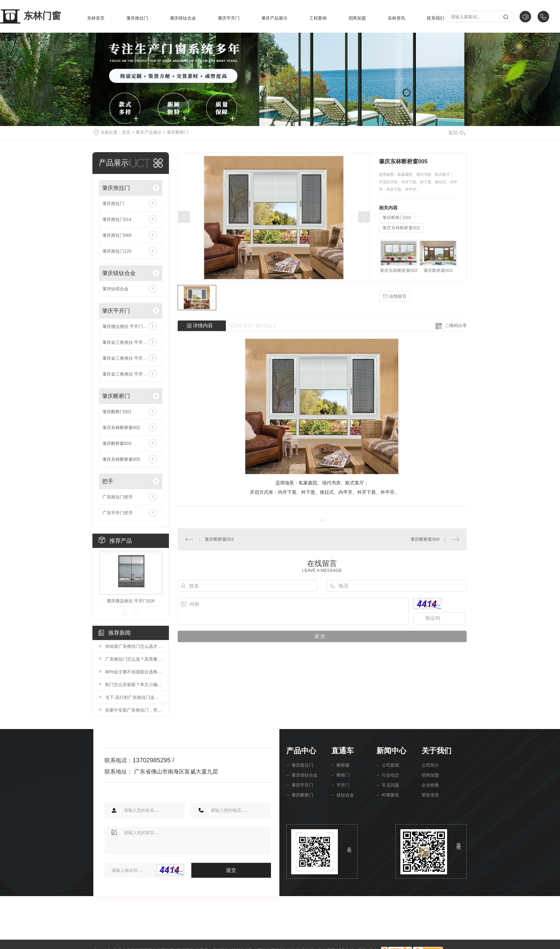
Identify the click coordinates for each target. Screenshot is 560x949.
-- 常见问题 (388, 785)
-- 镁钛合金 (343, 795)
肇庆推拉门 (137, 18)
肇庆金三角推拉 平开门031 (128, 358)
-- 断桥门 (341, 775)
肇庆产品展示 (274, 18)
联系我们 (436, 18)
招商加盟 (357, 18)
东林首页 (96, 18)
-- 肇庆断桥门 (300, 795)
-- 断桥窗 (341, 765)
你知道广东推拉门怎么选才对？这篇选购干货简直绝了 (134, 646)
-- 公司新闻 (388, 765)
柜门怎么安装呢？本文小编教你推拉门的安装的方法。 (134, 685)
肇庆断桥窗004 (425, 539)
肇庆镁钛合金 (183, 18)
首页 (126, 132)
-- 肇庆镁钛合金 (302, 775)
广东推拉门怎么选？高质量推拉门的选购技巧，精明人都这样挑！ (134, 659)
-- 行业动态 (388, 775)
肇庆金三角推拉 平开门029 (128, 342)
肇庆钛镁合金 (115, 289)
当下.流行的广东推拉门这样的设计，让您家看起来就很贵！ (134, 697)
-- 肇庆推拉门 (300, 765)
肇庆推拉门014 (117, 219)
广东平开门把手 (118, 513)
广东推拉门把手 (118, 497)
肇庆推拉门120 (117, 251)
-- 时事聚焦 (388, 795)
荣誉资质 (430, 795)
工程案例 (318, 18)
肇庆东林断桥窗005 (121, 459)
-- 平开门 (341, 785)
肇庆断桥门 (178, 132)
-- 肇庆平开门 (300, 785)
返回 (457, 132)
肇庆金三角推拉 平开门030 (128, 374)
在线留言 (395, 296)
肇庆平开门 (229, 18)
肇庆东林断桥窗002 (121, 428)
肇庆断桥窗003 (117, 443)
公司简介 (430, 765)
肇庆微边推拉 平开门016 (126, 326)
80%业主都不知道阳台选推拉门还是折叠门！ (134, 672)
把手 (108, 481)
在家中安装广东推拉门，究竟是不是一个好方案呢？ (134, 710)
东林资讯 (396, 18)
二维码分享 (456, 325)
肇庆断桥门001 (117, 412)
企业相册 (430, 785)
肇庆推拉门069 (117, 235)
